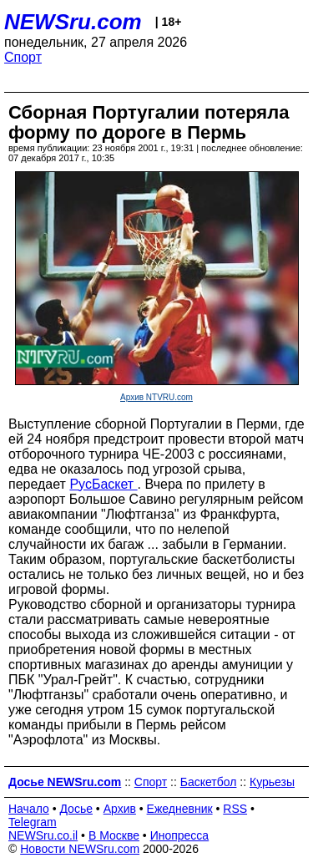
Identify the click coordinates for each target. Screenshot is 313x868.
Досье (76, 809)
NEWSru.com (73, 22)
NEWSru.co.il (43, 835)
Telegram (33, 822)
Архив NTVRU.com (156, 397)
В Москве (114, 835)
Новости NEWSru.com (80, 849)
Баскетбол (209, 782)
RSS (235, 809)
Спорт (23, 57)
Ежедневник (180, 809)
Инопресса (180, 835)
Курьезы (272, 782)
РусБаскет (103, 484)
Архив (120, 809)
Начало (29, 809)
